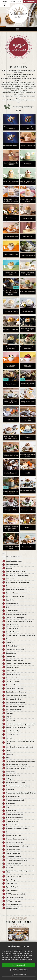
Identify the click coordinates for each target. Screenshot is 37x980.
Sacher (8, 832)
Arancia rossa (11, 218)
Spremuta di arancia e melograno (16, 839)
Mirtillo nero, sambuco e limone (16, 782)
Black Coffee (28, 218)
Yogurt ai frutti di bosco (14, 876)
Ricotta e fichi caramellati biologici (17, 828)
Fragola (8, 717)
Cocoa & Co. (28, 236)
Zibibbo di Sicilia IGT (13, 908)
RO (6, 4)
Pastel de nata (11, 384)
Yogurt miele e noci (12, 890)
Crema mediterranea (11, 254)
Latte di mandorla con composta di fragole (28, 182)
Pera (7, 807)
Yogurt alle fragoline (12, 887)
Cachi (28, 473)
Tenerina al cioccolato (13, 853)
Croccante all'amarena (13, 681)
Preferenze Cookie (19, 975)
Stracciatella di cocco (11, 146)
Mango (8, 758)
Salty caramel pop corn (28, 330)
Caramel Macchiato (11, 236)
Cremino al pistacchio (28, 255)
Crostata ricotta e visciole (14, 688)
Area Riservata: (30, 2)
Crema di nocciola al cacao (14, 660)
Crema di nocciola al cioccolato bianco (18, 664)
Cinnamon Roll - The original (28, 200)
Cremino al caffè (11, 671)
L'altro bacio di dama (11, 311)
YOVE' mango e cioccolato (11, 366)
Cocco (28, 527)
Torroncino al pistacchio (11, 348)
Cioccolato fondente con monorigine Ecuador (11, 528)
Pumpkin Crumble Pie (11, 329)
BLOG (19, 2)
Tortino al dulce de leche (28, 384)
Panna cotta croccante (13, 797)
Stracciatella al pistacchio (14, 843)
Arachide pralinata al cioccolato (28, 420)
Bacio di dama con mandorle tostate (11, 437)
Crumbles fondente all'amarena (16, 692)
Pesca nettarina (11, 811)
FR (4, 6)
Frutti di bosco (11, 720)
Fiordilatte (9, 713)
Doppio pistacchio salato (28, 274)
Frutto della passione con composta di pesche (11, 293)
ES (6, 2)
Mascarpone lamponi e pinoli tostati (18, 768)
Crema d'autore (28, 547)
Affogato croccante (28, 402)
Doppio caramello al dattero (15, 706)
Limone (8, 751)
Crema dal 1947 (11, 657)
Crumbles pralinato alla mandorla (17, 696)
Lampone (9, 738)
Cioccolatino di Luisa (28, 491)
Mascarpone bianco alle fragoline (17, 765)
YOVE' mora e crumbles (28, 366)
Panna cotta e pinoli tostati (15, 800)
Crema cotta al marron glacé (11, 547)
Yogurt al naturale (12, 883)
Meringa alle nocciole (13, 775)
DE (2, 4)
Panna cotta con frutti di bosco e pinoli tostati (21, 793)
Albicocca (11, 420)
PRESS (13, 2)
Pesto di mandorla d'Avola (14, 814)
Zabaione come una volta (14, 905)
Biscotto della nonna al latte (28, 455)
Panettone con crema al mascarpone (18, 786)
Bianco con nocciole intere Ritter (11, 128)
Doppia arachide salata (11, 274)
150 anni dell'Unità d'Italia (11, 402)
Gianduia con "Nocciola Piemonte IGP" (18, 727)
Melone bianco (28, 311)
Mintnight (28, 164)
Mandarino (9, 754)
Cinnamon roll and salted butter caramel (11, 200)
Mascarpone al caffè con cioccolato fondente (20, 761)
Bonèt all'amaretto (11, 473)
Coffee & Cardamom (28, 146)
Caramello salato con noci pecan (11, 492)
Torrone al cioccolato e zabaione (28, 348)
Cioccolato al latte (11, 510)
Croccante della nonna (13, 685)
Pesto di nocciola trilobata (14, 818)
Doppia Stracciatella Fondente (11, 164)
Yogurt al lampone (12, 880)
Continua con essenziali (19, 970)
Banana (28, 437)
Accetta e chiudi (18, 965)
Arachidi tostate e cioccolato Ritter (28, 128)
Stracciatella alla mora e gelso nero (17, 846)
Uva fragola (10, 867)
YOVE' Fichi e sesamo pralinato (11, 182)
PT (2, 6)
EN (4, 2)
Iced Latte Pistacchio (28, 292)
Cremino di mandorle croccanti (16, 678)
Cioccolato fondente (28, 510)
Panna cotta (10, 789)
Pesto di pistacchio (12, 821)
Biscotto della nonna (11, 455)
